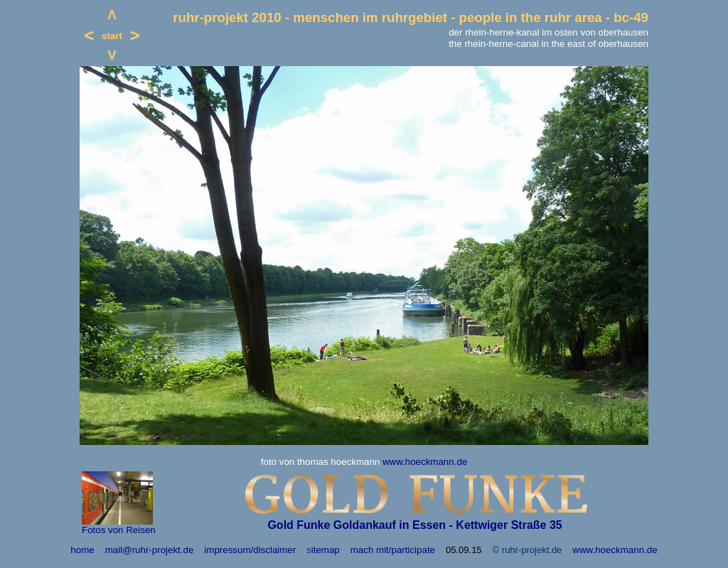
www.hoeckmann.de (425, 462)
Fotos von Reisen (119, 530)
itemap (326, 550)
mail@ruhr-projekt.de (150, 550)
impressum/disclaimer (250, 550)
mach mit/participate (393, 550)
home (82, 550)
